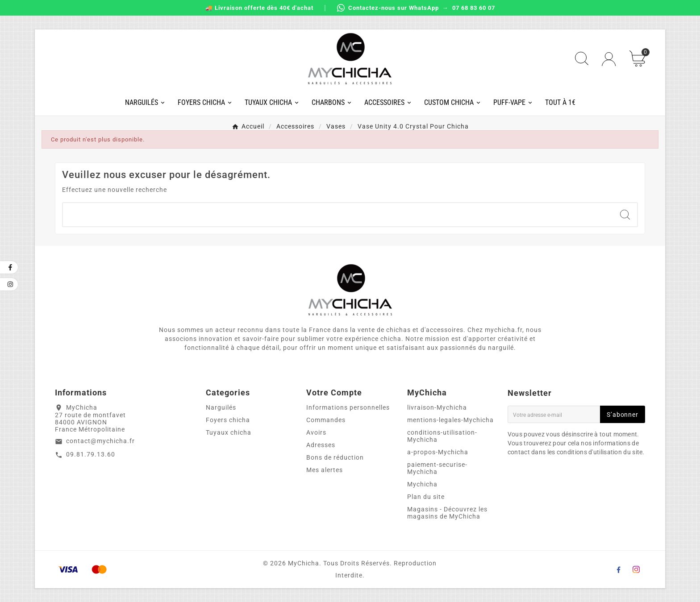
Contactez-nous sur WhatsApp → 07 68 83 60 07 (416, 8)
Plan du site (426, 497)
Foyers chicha (228, 420)
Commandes (326, 420)
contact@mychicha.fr (100, 441)
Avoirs (316, 432)
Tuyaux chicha (229, 432)
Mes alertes (325, 470)
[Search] (625, 215)
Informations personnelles (348, 407)
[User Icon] (609, 59)
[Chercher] (338, 215)
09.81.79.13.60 (91, 454)
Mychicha (422, 484)
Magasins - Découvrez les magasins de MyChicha (447, 513)
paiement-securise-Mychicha (437, 468)
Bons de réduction (335, 457)
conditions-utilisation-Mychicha (442, 436)
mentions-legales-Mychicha (450, 420)
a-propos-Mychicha (438, 452)
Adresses (321, 445)
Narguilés (221, 407)
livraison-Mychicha (437, 407)
